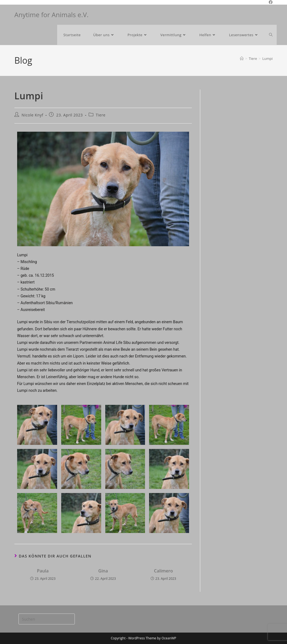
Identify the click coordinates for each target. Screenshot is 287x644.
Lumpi (267, 58)
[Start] (242, 58)
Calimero (163, 571)
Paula (43, 571)
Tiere (101, 115)
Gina (103, 571)
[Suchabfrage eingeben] (47, 619)
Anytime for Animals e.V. (52, 15)
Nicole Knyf (32, 115)
